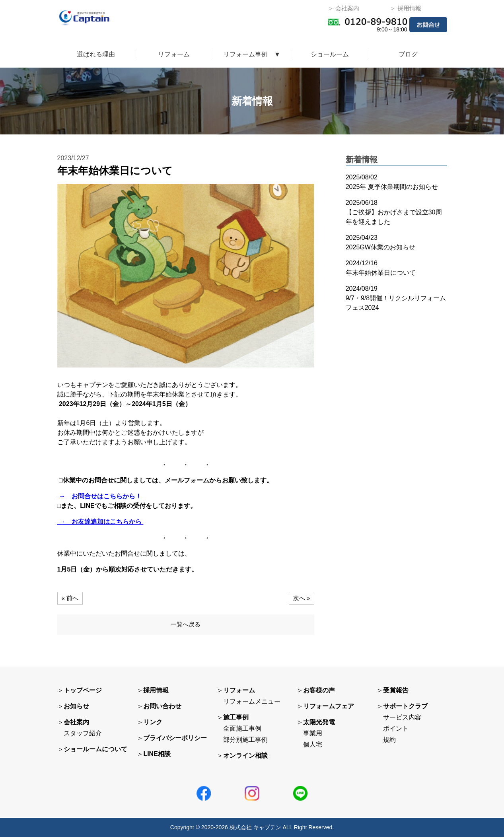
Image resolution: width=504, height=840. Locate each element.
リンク (153, 725)
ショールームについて (95, 752)
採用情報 (156, 693)
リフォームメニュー (252, 705)
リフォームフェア (329, 709)
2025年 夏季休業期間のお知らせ (392, 187)
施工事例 (236, 720)
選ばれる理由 (96, 54)
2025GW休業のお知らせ (380, 247)
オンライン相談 (245, 759)
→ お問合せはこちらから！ (99, 496)
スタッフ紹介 (83, 736)
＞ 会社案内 (343, 8)
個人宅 (313, 748)
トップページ (83, 693)
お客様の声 (319, 693)
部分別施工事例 (245, 743)
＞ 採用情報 (406, 8)
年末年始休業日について (381, 273)
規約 (389, 743)
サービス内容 (402, 720)
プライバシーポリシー (175, 741)
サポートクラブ (405, 709)
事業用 (313, 736)
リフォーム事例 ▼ (252, 54)
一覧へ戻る (186, 627)
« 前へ (71, 598)
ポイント (396, 732)
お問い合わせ (162, 709)
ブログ (408, 54)
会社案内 (76, 725)
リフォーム (174, 54)
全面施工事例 (242, 732)
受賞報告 (396, 693)
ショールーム (330, 54)
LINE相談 (157, 757)
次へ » (301, 598)
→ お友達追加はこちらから (100, 522)
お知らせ (76, 709)
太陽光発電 (319, 725)
